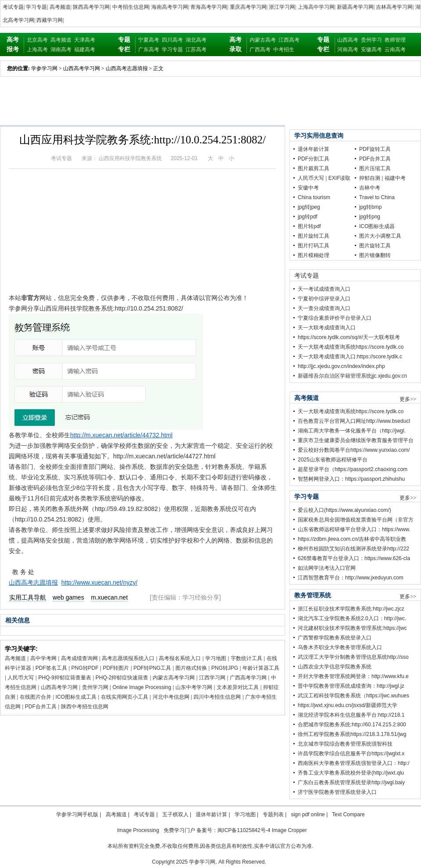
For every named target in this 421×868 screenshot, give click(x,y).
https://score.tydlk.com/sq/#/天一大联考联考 (349, 337)
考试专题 (13, 7)
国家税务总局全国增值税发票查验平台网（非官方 (356, 520)
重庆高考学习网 (248, 7)
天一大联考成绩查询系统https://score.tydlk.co (351, 347)
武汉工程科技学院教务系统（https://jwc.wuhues (353, 696)
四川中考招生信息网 (217, 697)
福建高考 (85, 50)
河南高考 (348, 50)
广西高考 (260, 50)
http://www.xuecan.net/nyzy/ (100, 582)
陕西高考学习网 (91, 7)
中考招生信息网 (131, 7)
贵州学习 (371, 40)
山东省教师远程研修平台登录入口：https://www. (354, 529)
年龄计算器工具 (261, 668)
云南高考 (395, 50)
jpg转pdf (308, 217)
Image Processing (138, 830)
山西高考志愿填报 (127, 68)
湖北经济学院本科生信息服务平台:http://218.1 (351, 715)
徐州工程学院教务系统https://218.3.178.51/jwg (352, 734)
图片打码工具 (314, 246)
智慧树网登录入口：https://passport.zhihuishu (351, 479)
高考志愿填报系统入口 (128, 658)
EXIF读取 (340, 178)
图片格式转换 (191, 668)
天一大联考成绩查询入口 (327, 328)
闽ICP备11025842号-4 (244, 830)
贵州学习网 (95, 687)
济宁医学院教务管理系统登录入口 (337, 792)
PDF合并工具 (41, 707)
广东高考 (149, 50)
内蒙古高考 (263, 40)
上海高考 (37, 50)
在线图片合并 (36, 697)
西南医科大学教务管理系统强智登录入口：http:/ (354, 763)
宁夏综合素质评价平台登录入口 (335, 318)
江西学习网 (212, 678)
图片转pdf (309, 226)
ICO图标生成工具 (76, 697)
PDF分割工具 (314, 159)
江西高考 (289, 40)
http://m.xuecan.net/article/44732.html (121, 435)
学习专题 (36, 7)
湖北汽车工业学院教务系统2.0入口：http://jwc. (352, 618)
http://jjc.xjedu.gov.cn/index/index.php (341, 366)
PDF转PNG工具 (152, 668)
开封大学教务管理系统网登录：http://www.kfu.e (353, 676)
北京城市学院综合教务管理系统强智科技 (345, 744)
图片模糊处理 (314, 255)
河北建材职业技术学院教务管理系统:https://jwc (352, 628)
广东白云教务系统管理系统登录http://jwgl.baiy (351, 782)
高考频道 (60, 7)
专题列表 (273, 814)
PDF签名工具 (51, 668)
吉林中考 (370, 188)
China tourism (314, 197)
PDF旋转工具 (375, 149)
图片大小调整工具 (380, 236)
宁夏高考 (149, 40)
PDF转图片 (116, 668)
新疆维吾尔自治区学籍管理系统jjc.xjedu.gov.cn (352, 376)
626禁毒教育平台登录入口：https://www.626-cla (354, 558)
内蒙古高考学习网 (174, 678)
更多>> (408, 399)
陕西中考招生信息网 (85, 707)
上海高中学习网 (316, 7)
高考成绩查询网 (79, 658)
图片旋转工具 (314, 236)
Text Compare (348, 814)
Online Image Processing (142, 687)
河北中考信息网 (171, 697)
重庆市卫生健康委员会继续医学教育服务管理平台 (356, 440)
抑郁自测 (370, 178)
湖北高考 (196, 40)
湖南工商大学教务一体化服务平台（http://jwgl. (352, 431)
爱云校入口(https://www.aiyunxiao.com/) (344, 510)
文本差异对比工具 (238, 687)
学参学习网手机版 (77, 814)
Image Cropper (289, 830)
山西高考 (348, 40)
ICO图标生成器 (377, 226)
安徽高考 (371, 50)
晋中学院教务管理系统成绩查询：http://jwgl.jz (351, 686)
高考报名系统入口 (180, 658)
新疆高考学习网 (355, 7)
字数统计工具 (246, 658)
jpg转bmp (370, 207)
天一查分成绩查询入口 (324, 308)
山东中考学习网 (194, 687)
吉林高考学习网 (394, 7)
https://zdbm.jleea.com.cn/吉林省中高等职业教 (352, 539)
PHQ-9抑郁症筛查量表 (65, 678)
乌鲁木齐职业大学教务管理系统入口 (340, 647)
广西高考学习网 (248, 678)
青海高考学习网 (209, 7)
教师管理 (395, 40)
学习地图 (216, 658)
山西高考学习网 (82, 68)
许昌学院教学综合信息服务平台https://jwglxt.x (351, 754)
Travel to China (377, 197)
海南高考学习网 (170, 7)
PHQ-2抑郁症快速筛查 (122, 678)
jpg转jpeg (309, 207)
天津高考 (85, 40)
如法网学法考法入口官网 (327, 568)
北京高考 (37, 40)
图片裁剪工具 (314, 168)
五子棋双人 (175, 814)
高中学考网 (43, 658)
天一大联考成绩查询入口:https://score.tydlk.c (350, 357)
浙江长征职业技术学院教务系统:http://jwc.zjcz (351, 609)
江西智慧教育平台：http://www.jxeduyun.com (351, 578)
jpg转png (370, 217)
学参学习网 (44, 68)
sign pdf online (308, 814)
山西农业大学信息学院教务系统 (335, 667)
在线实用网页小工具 (125, 697)
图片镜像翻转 (375, 255)
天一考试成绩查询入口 (324, 289)
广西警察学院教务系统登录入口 (335, 638)
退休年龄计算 (314, 149)
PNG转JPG (225, 668)
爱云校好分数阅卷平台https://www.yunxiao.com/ (354, 450)
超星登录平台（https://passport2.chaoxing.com (353, 469)
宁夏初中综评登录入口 (324, 299)
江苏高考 (196, 50)
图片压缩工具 (375, 168)
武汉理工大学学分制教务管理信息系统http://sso (353, 657)
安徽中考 (308, 188)
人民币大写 (21, 678)
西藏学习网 (50, 20)
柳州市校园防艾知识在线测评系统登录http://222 (353, 549)
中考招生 (284, 50)
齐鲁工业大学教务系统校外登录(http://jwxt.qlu (351, 773)
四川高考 (172, 40)
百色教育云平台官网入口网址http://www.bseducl (354, 421)
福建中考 (395, 178)
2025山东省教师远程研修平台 (333, 460)
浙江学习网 (282, 7)
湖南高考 (61, 50)
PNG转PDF (85, 668)
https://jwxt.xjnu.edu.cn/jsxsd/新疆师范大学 (348, 705)
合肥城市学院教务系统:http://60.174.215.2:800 (352, 725)
